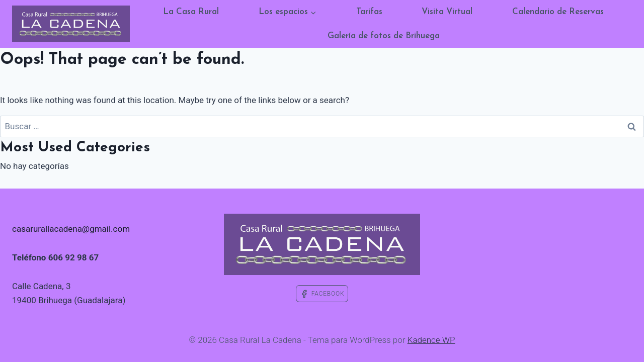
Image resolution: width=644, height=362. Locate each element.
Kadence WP (431, 340)
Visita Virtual (447, 12)
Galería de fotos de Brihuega (384, 36)
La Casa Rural (191, 12)
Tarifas (369, 12)
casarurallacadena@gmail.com (71, 229)
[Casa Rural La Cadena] (71, 24)
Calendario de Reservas (558, 12)
